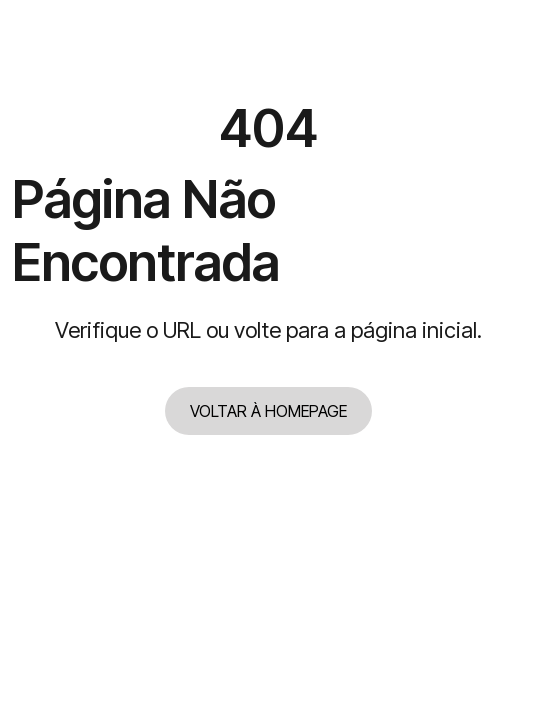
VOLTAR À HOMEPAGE (268, 411)
